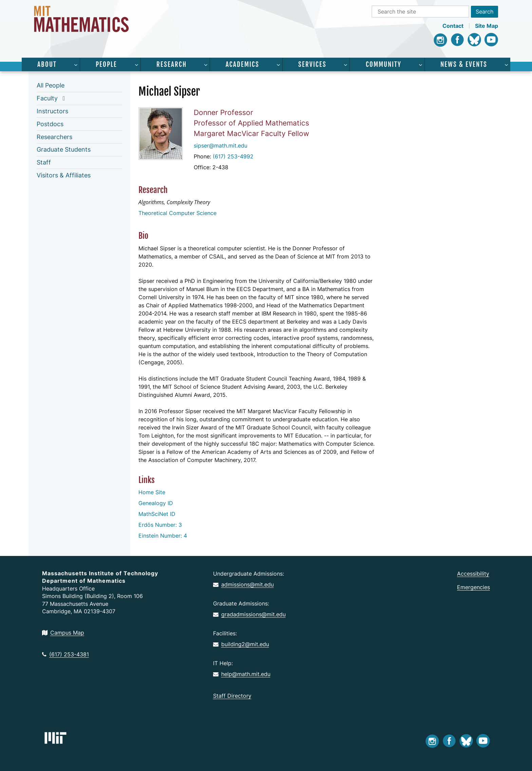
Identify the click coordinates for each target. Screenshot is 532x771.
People (106, 64)
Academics (242, 64)
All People (51, 85)
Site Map (487, 26)
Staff (44, 162)
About (47, 64)
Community (384, 64)
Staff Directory (232, 696)
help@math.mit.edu (242, 674)
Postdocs (50, 124)
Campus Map (63, 633)
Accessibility (473, 574)
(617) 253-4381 (65, 654)
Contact (453, 26)
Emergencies (473, 587)
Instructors (52, 111)
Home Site (152, 492)
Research (172, 64)
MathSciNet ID (157, 514)
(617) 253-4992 (233, 156)
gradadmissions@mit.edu (249, 614)
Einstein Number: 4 (163, 536)
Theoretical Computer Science (177, 213)
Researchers (54, 137)
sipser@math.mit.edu (221, 146)
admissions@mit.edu (243, 584)
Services (312, 64)
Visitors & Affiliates (64, 175)
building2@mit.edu (241, 644)
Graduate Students (64, 149)
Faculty (47, 98)
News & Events (464, 64)
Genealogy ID (156, 503)
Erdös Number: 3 (160, 525)
